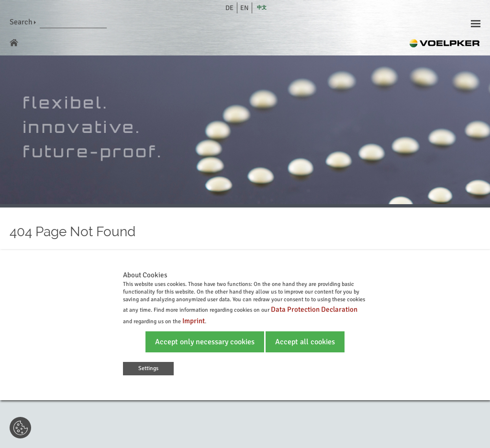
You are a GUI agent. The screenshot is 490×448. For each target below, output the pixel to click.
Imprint (194, 321)
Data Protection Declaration (314, 309)
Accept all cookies (305, 342)
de (229, 8)
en (245, 8)
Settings (148, 368)
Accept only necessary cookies (205, 342)
